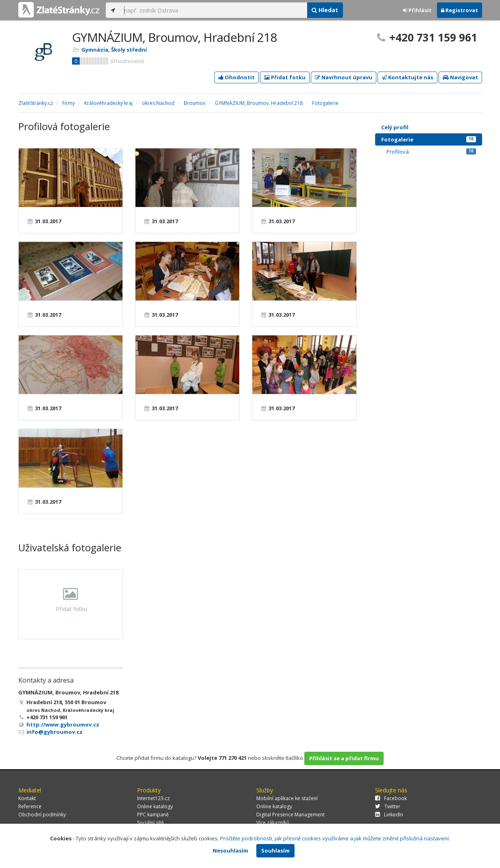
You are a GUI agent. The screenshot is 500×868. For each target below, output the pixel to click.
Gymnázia (95, 50)
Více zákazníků (273, 823)
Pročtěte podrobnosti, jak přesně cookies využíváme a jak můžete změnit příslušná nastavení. (335, 838)
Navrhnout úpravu (344, 77)
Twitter (388, 806)
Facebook (391, 798)
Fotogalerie (429, 139)
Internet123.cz (153, 798)
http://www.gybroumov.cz (63, 724)
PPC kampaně (153, 815)
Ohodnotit (237, 77)
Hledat (325, 10)
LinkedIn (389, 815)
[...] (214, 10)
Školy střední (129, 50)
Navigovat (460, 77)
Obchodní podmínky (42, 815)
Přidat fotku (285, 77)
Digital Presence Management (290, 815)
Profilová (431, 152)
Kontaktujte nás (407, 77)
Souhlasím (275, 851)
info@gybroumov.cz (55, 732)
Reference (30, 806)
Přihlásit (417, 10)
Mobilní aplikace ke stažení (287, 798)
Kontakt (27, 798)
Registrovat (460, 10)
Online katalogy (155, 806)
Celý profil (395, 127)
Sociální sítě (151, 823)
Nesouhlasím (230, 851)
